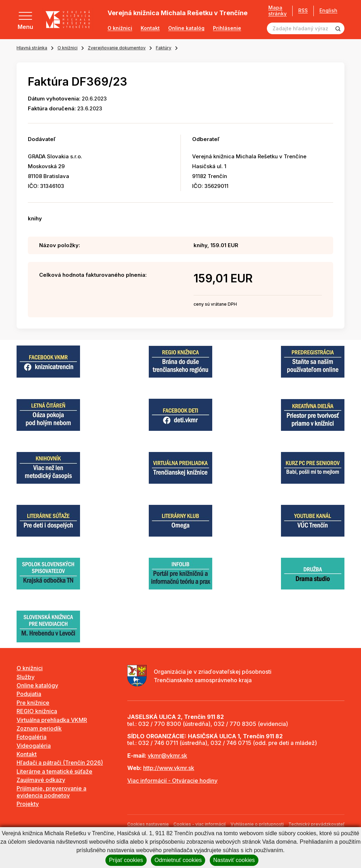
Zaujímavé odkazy (41, 780)
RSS (303, 10)
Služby (26, 677)
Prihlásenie (227, 28)
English (328, 10)
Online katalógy (37, 685)
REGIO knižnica (37, 711)
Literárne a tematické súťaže (54, 771)
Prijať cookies (126, 860)
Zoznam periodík (39, 728)
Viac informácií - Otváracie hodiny (172, 781)
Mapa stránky (277, 11)
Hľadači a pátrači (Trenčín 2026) (60, 763)
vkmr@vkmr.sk (167, 756)
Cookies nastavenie (148, 824)
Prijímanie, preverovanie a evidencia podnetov (51, 792)
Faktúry (164, 48)
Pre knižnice (33, 703)
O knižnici (120, 28)
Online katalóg (186, 28)
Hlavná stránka (32, 48)
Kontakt (150, 28)
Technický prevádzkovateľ (316, 824)
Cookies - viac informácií (200, 824)
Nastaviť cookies (234, 860)
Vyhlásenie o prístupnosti (257, 824)
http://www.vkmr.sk (169, 768)
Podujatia (29, 694)
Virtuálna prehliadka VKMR (52, 720)
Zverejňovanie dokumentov (117, 48)
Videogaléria (34, 746)
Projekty (28, 804)
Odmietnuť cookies (178, 860)
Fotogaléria (32, 737)
